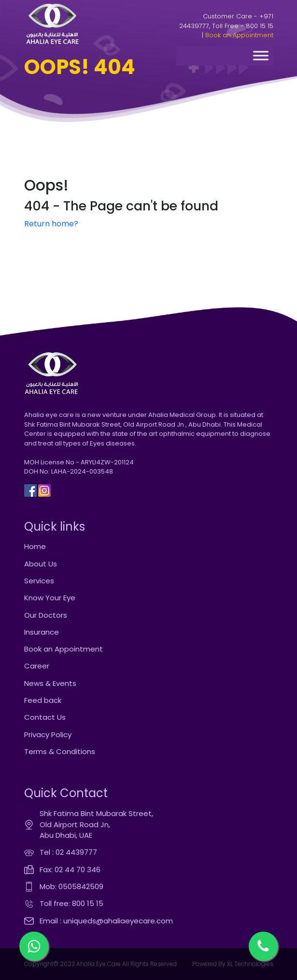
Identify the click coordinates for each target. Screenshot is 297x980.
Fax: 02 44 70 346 (70, 869)
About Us (41, 564)
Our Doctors (46, 615)
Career (37, 666)
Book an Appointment (239, 35)
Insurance (42, 632)
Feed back (43, 700)
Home (35, 546)
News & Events (50, 683)
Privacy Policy (48, 735)
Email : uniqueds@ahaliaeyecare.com (106, 921)
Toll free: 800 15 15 (71, 903)
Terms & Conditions (60, 751)
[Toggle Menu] (261, 56)
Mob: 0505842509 (71, 886)
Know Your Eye (50, 598)
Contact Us (45, 717)
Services (39, 581)
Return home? (51, 224)
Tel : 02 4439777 (68, 852)
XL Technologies (249, 964)
